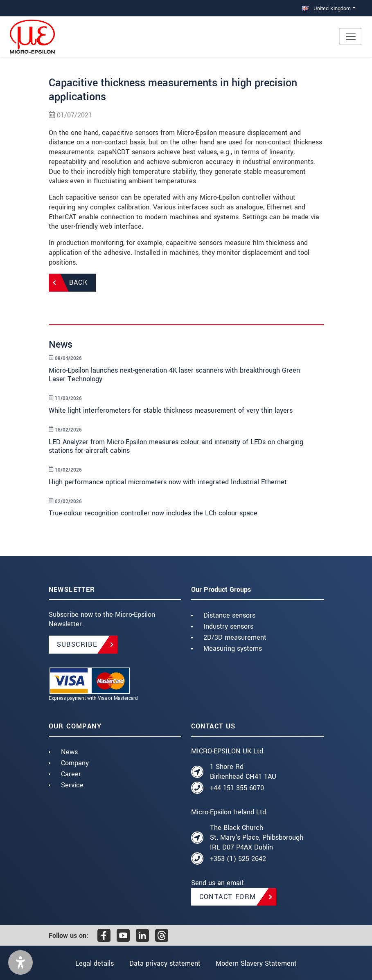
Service (72, 785)
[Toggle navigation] (351, 36)
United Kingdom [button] (326, 8)
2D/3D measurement (235, 637)
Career (71, 774)
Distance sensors (229, 615)
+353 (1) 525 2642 (238, 859)
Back (79, 282)
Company (75, 763)
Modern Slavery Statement (257, 963)
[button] (20, 962)
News (69, 752)
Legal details (94, 963)
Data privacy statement (165, 963)
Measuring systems (233, 648)
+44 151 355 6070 (237, 788)
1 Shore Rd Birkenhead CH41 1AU (243, 772)
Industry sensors (228, 626)
